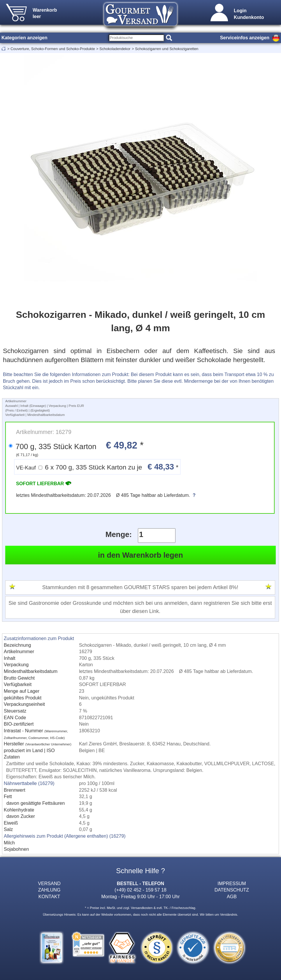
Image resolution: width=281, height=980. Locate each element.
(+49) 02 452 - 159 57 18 (140, 890)
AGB (232, 896)
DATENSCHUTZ (232, 890)
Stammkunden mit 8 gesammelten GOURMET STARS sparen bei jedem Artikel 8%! (140, 587)
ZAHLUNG (49, 890)
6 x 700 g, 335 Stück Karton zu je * (97, 467)
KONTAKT (49, 896)
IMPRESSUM (232, 883)
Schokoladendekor (115, 49)
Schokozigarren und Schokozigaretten (167, 49)
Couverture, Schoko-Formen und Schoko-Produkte (53, 49)
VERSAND (49, 883)
